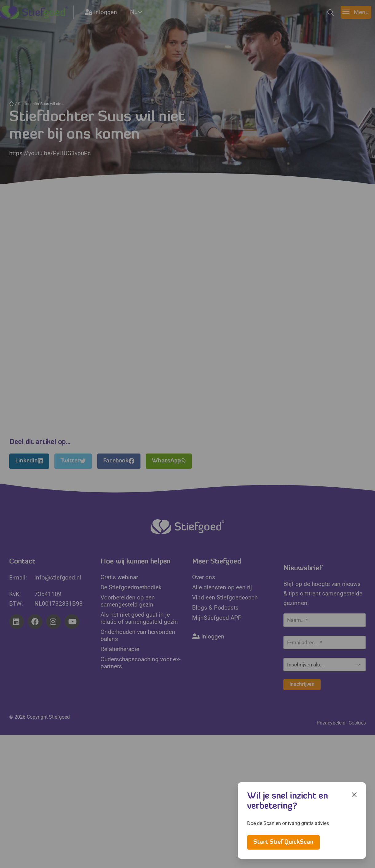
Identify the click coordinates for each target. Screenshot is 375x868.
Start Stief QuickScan (283, 842)
